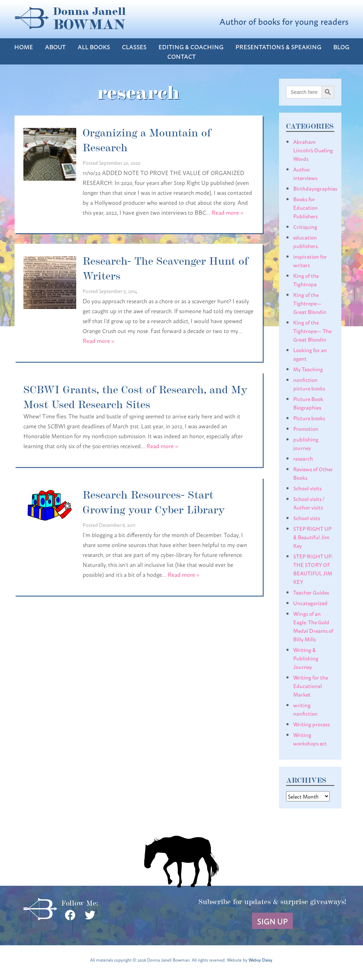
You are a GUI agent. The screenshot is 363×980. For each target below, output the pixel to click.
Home (24, 47)
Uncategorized (310, 603)
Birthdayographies (315, 188)
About (55, 47)
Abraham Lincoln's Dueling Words (313, 150)
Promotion (306, 428)
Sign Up (272, 921)
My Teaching (308, 369)
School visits (307, 488)
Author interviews (305, 173)
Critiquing (305, 226)
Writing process (311, 724)
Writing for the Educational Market (311, 686)
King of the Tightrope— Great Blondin (310, 303)
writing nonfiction (305, 709)
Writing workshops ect (310, 739)
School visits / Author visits (309, 503)
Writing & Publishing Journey (306, 658)
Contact (181, 56)
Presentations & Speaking (278, 47)
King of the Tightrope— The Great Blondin (312, 331)
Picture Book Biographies (308, 403)
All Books (94, 47)
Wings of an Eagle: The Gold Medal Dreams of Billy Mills (313, 626)
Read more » (228, 212)
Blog (341, 47)
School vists (307, 518)
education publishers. (306, 241)
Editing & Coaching (191, 47)
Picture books (309, 418)
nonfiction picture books (309, 384)
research (303, 458)
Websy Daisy (260, 960)
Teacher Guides (311, 592)
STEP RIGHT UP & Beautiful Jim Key (312, 537)
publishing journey (306, 443)
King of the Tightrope (306, 280)
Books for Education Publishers (305, 207)
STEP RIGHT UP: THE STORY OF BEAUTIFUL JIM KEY (313, 569)
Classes (134, 47)
